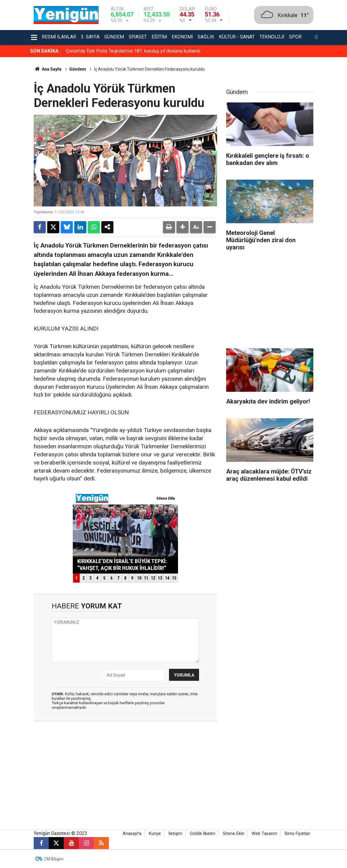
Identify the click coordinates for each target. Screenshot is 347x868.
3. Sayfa (90, 37)
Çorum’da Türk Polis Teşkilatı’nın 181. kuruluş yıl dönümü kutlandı (133, 51)
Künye (155, 834)
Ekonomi (182, 37)
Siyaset (138, 37)
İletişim (175, 834)
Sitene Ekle (233, 834)
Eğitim (159, 37)
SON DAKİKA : (46, 51)
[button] (183, 227)
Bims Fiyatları (298, 834)
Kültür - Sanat (237, 37)
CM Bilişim (54, 859)
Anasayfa (132, 834)
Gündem (114, 37)
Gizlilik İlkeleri (203, 834)
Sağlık (206, 37)
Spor (295, 37)
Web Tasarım (264, 834)
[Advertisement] (270, 302)
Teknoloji (272, 37)
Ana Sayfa (48, 69)
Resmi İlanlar (59, 37)
